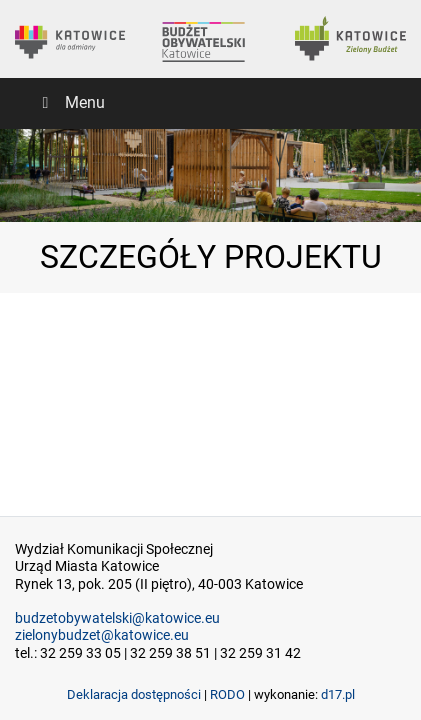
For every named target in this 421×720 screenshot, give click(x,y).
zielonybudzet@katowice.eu (102, 635)
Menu (70, 102)
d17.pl (338, 694)
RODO (227, 694)
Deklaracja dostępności (134, 694)
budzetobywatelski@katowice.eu (117, 618)
